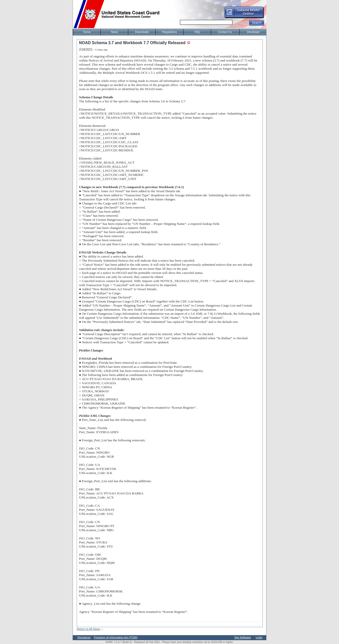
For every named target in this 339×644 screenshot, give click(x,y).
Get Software (243, 637)
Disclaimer (84, 637)
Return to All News (88, 629)
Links (259, 637)
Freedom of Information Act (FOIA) (116, 637)
